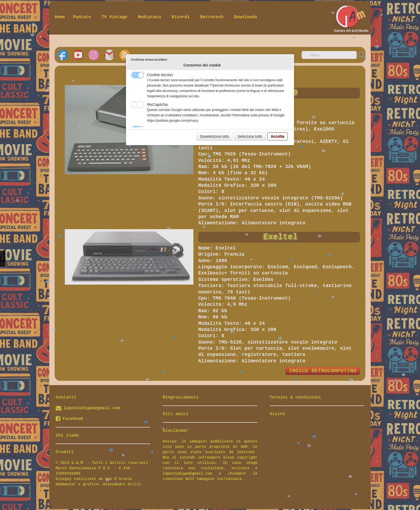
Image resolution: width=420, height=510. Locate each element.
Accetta (278, 136)
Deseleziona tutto (215, 136)
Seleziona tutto (250, 136)
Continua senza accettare (149, 59)
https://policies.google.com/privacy (173, 121)
